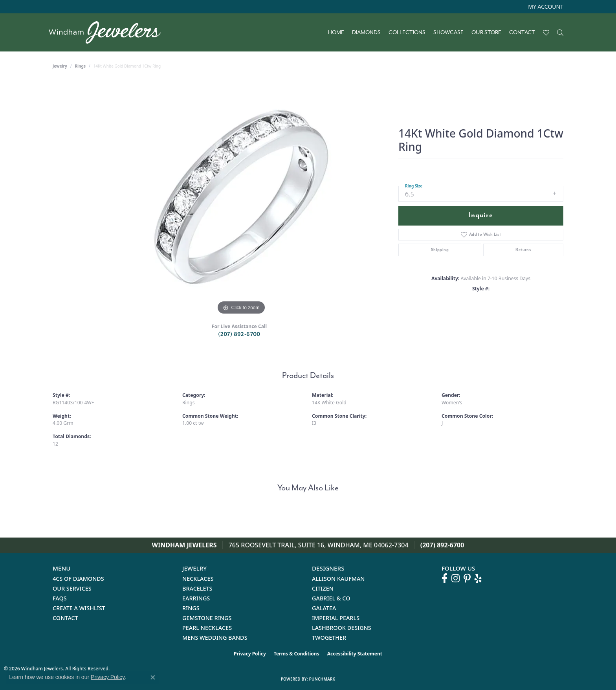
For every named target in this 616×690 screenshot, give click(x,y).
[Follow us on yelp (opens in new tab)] (478, 578)
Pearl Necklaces (207, 628)
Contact (522, 33)
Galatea (324, 608)
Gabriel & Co (331, 598)
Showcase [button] (448, 33)
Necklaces (198, 579)
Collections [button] (407, 33)
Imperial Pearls (336, 618)
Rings (80, 66)
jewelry (60, 66)
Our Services (72, 588)
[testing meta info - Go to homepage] (109, 32)
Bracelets (197, 588)
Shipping (440, 250)
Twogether (329, 638)
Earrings (196, 598)
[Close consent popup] (153, 677)
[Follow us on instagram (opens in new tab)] (456, 578)
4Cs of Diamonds (78, 579)
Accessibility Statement (355, 654)
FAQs (60, 598)
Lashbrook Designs (342, 628)
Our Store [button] (486, 33)
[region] (241, 199)
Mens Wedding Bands (215, 638)
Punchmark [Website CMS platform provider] (322, 679)
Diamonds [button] (366, 33)
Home (336, 33)
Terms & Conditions (297, 654)
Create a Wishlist (79, 608)
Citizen (323, 588)
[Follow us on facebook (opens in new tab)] (445, 578)
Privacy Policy (250, 654)
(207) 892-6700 (239, 334)
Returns (523, 250)
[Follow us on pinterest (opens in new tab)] (467, 578)
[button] (545, 7)
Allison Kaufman (338, 579)
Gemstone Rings (207, 618)
